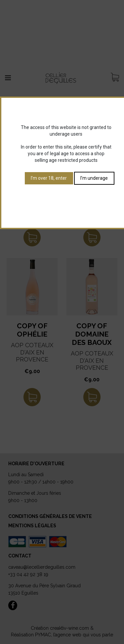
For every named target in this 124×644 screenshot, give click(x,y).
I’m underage (94, 178)
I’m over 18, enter (49, 178)
